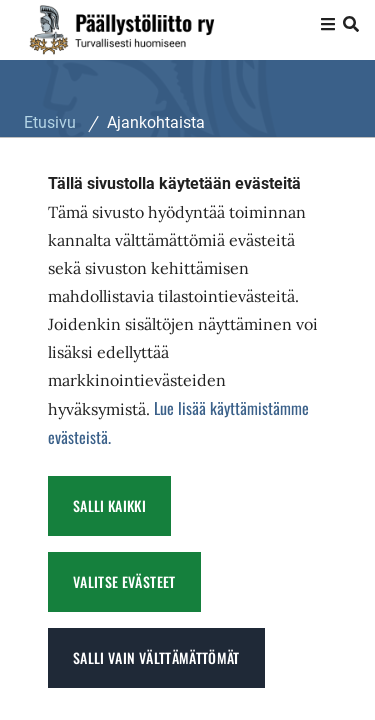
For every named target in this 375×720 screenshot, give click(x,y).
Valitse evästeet (124, 581)
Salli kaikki (109, 505)
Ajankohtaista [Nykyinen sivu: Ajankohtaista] (156, 122)
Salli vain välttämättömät (156, 657)
